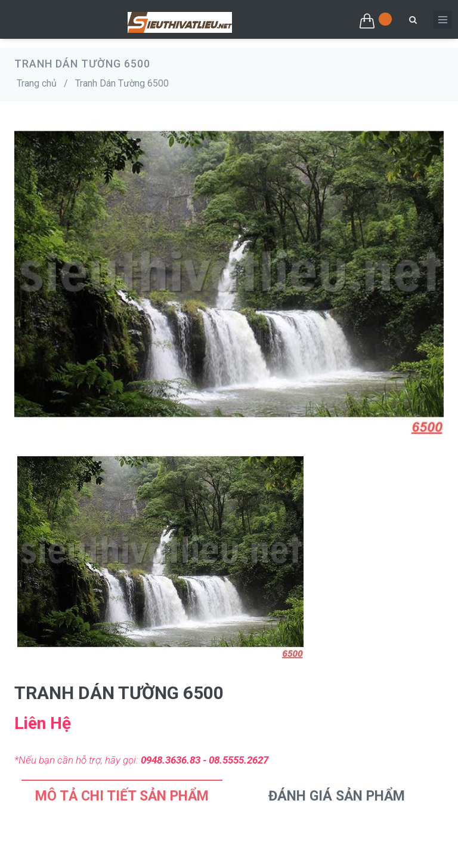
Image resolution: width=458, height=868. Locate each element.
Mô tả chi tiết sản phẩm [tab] (122, 796)
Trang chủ (37, 83)
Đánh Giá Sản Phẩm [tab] (337, 796)
